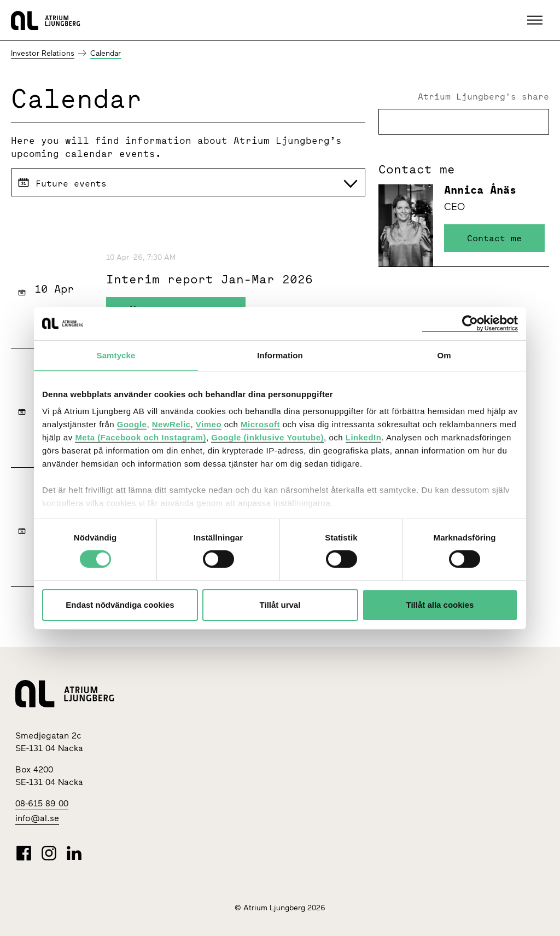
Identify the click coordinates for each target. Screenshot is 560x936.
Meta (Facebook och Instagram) (141, 437)
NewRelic (171, 424)
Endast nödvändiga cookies (120, 605)
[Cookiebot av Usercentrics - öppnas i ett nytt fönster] (470, 323)
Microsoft (260, 424)
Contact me (494, 238)
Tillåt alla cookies (440, 605)
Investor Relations (43, 53)
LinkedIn (364, 437)
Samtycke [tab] (116, 355)
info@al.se (37, 818)
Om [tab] (444, 355)
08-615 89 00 (42, 803)
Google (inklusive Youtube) (267, 437)
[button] (536, 20)
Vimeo (209, 424)
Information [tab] (280, 355)
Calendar (106, 53)
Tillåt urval (280, 605)
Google (132, 424)
